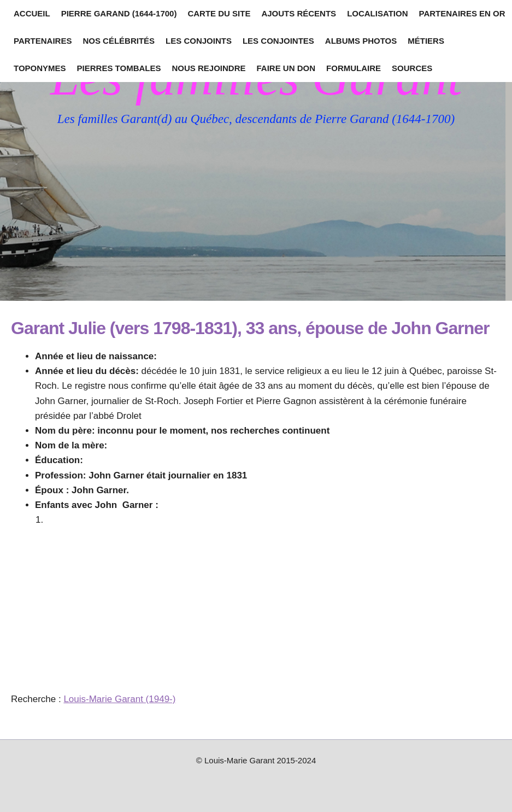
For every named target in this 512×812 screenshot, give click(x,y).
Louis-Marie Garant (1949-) (119, 699)
